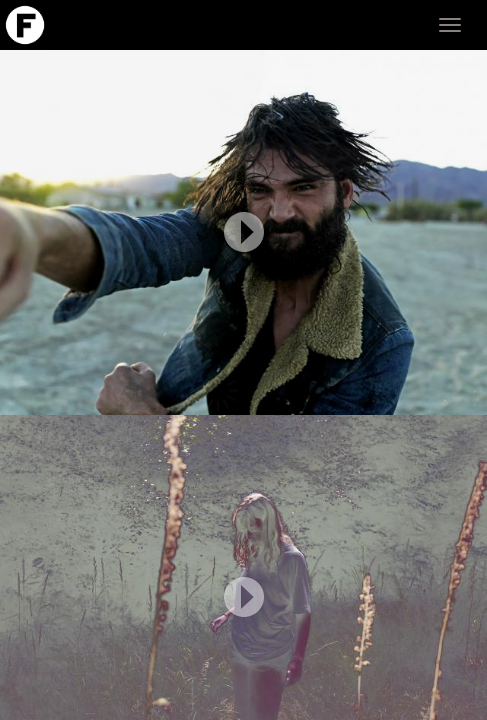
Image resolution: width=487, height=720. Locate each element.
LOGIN (453, 702)
